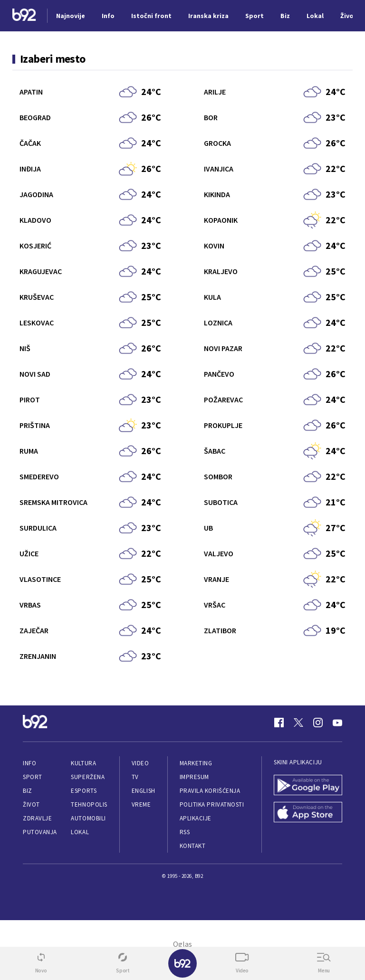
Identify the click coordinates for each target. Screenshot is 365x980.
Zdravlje (37, 818)
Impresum (194, 777)
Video (140, 763)
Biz (28, 791)
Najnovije (71, 16)
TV (135, 777)
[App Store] (308, 813)
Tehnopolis (89, 804)
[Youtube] (337, 723)
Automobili (88, 818)
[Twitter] (298, 723)
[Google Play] (308, 786)
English (144, 791)
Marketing (196, 763)
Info (29, 763)
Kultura (83, 763)
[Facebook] (279, 723)
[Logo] (24, 16)
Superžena (88, 777)
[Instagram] (318, 723)
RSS (185, 832)
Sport (33, 777)
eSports (84, 791)
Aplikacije (196, 818)
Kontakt (193, 846)
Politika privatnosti (212, 804)
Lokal (80, 832)
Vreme (141, 804)
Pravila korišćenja (210, 791)
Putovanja (40, 832)
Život (31, 804)
